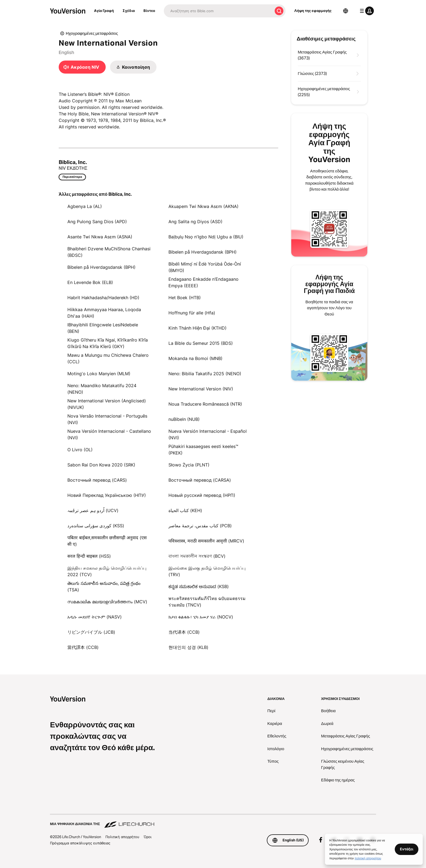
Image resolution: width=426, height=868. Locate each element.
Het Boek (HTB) (185, 298)
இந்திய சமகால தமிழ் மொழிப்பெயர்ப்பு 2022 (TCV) (107, 571)
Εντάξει (407, 849)
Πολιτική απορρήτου (122, 837)
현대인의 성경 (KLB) (188, 647)
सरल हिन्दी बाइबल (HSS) (89, 556)
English (66, 52)
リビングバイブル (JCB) (91, 632)
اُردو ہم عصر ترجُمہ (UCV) (93, 510)
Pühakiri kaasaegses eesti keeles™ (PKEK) (203, 450)
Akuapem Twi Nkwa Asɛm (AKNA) (203, 206)
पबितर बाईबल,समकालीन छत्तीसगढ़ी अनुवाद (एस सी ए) (107, 541)
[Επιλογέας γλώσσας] (346, 11)
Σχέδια (129, 11)
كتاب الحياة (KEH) (185, 510)
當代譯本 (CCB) (83, 647)
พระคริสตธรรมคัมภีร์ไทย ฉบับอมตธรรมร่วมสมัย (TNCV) (207, 602)
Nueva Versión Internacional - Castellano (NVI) (109, 434)
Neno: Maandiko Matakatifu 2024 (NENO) (102, 389)
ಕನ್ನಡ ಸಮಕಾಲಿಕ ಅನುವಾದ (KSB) (199, 586)
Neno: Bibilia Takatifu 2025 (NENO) (205, 374)
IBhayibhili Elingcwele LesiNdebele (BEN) (103, 328)
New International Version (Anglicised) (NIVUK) (107, 404)
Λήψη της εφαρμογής (313, 11)
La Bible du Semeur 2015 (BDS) (201, 343)
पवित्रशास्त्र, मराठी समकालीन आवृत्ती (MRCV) (206, 541)
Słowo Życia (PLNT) (189, 465)
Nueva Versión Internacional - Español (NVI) (208, 434)
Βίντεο (149, 11)
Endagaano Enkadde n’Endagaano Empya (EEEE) (203, 282)
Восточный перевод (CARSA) (200, 480)
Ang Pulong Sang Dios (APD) (97, 222)
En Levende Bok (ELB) (90, 282)
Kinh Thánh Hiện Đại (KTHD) (198, 328)
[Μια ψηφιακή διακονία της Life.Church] (213, 821)
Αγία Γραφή (104, 11)
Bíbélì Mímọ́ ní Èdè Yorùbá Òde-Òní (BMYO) (205, 267)
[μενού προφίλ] (366, 11)
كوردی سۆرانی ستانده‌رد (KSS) (96, 526)
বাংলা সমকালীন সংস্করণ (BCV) (197, 556)
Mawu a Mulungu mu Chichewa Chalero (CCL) (108, 358)
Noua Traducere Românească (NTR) (205, 404)
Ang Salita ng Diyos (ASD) (195, 222)
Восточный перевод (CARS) (97, 480)
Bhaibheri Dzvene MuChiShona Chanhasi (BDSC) (109, 252)
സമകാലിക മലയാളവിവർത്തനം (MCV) (107, 602)
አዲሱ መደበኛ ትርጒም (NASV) (95, 617)
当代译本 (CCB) (184, 632)
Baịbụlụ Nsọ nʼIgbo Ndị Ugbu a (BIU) (206, 237)
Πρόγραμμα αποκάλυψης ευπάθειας (80, 843)
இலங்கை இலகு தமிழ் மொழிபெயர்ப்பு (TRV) (207, 571)
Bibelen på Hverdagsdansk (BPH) (203, 252)
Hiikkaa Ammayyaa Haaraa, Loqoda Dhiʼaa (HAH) (104, 313)
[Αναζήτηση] (218, 11)
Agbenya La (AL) (85, 206)
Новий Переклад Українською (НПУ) (107, 495)
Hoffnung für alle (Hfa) (192, 313)
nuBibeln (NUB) (184, 419)
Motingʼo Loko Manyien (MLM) (99, 374)
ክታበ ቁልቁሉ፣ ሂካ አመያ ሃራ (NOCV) (201, 617)
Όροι (148, 837)
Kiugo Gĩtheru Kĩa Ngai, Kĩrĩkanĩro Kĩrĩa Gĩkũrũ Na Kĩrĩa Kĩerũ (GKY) (108, 343)
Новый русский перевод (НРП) (202, 495)
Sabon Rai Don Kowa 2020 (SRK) (101, 465)
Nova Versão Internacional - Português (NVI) (107, 419)
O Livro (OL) (80, 450)
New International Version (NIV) (201, 389)
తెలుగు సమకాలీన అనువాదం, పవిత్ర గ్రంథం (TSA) (104, 586)
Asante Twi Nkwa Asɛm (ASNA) (100, 237)
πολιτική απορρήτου (368, 858)
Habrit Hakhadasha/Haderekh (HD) (103, 298)
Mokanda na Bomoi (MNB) (195, 358)
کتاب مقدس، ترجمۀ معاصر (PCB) (200, 526)
